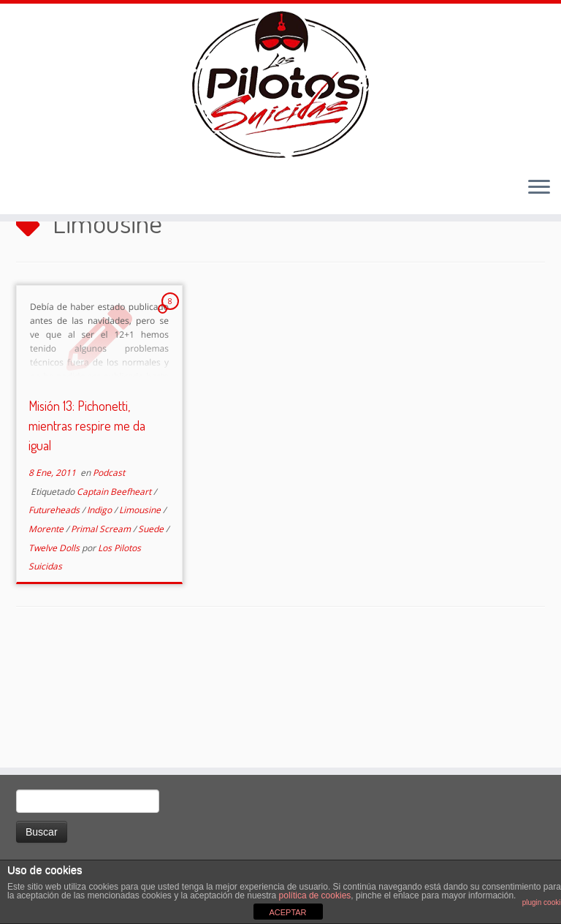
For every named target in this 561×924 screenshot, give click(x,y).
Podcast (109, 578)
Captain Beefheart (115, 596)
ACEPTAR (287, 912)
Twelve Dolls (55, 652)
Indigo (100, 615)
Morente (47, 633)
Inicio (31, 284)
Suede (152, 633)
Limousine (141, 615)
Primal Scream (102, 633)
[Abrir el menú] (539, 224)
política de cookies (315, 895)
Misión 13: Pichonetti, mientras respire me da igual (87, 531)
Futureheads (55, 615)
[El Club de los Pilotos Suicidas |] (280, 102)
